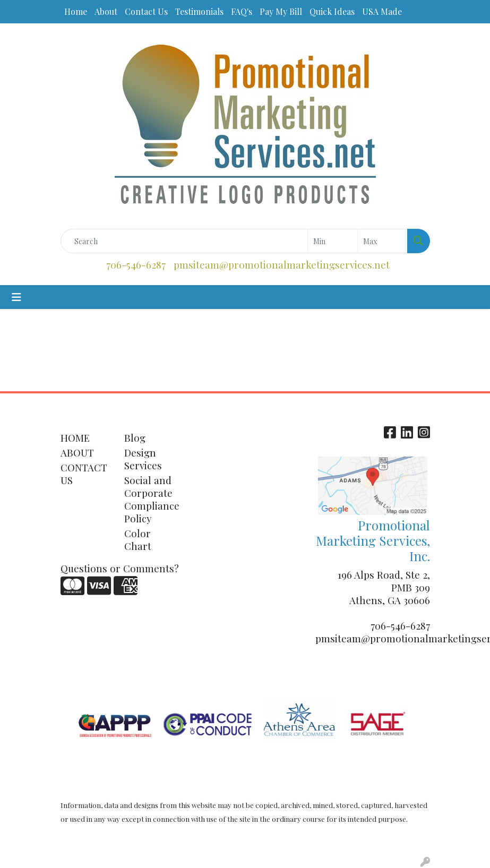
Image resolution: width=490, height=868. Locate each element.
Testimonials (199, 11)
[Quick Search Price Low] (333, 241)
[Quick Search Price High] (382, 241)
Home (76, 11)
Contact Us (146, 11)
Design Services (143, 459)
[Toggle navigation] (16, 297)
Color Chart (138, 540)
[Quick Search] (184, 241)
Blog (135, 438)
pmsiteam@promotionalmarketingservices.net (282, 265)
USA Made (382, 11)
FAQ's (242, 11)
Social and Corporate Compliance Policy (150, 499)
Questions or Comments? (120, 568)
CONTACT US (84, 474)
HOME (75, 438)
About (106, 11)
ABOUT (77, 453)
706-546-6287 (136, 265)
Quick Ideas (332, 11)
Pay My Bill (281, 11)
